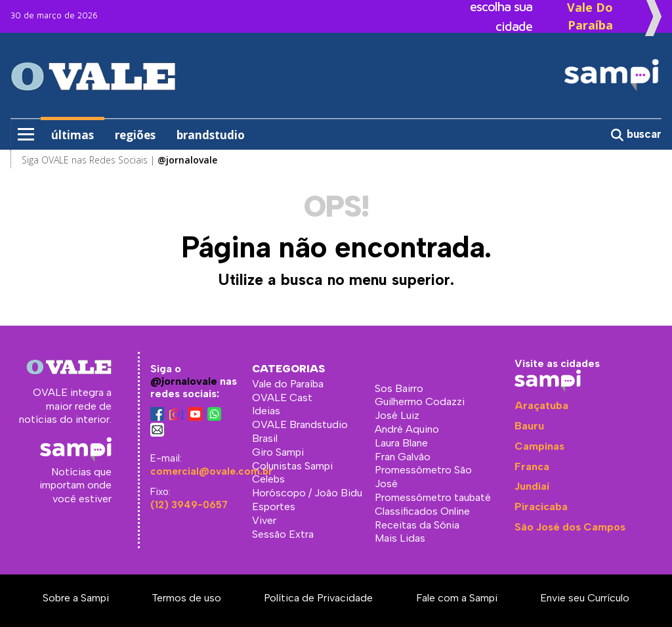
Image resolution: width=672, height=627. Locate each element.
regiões (135, 135)
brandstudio (211, 135)
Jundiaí (532, 486)
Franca (532, 466)
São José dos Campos (570, 527)
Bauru (529, 426)
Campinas (539, 446)
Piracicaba (541, 507)
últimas (73, 135)
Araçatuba (541, 405)
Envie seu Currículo (585, 598)
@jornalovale (184, 381)
